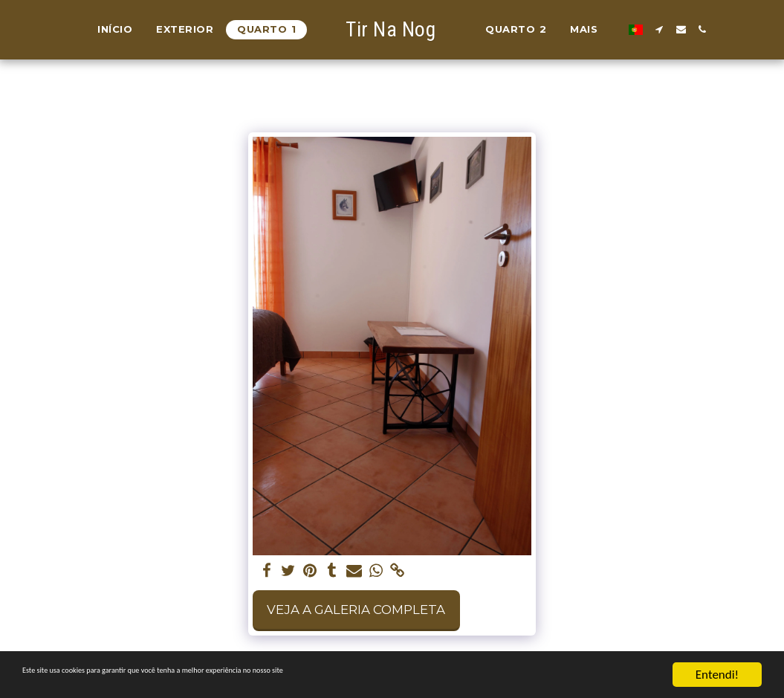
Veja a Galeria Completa (356, 610)
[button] (653, 29)
